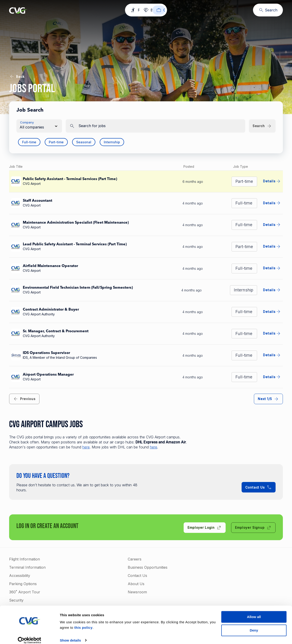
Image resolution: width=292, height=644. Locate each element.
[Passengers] (118, 10)
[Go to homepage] (18, 11)
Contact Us (137, 576)
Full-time (29, 142)
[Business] (149, 10)
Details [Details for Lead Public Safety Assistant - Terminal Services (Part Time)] (272, 246)
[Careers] (178, 10)
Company (27, 122)
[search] (155, 126)
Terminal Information (27, 567)
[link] (24, 399)
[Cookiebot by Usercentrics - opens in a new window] (30, 635)
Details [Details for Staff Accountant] (272, 203)
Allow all (254, 612)
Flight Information (25, 559)
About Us (136, 584)
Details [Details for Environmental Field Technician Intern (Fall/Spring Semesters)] (272, 290)
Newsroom (137, 592)
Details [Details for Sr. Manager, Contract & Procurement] (272, 333)
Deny (254, 625)
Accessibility (20, 576)
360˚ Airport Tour (25, 592)
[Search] (268, 10)
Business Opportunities (148, 567)
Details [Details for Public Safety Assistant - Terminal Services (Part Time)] (272, 181)
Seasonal (84, 142)
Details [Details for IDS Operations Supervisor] (272, 355)
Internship (112, 142)
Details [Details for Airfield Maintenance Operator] (272, 268)
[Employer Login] (205, 528)
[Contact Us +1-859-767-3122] (259, 487)
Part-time (56, 142)
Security (16, 600)
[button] (39, 126)
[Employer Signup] (253, 528)
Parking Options (23, 584)
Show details (70, 635)
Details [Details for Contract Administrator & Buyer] (272, 312)
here (86, 447)
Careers (135, 559)
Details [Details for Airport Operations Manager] (272, 377)
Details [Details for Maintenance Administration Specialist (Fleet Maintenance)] (272, 225)
